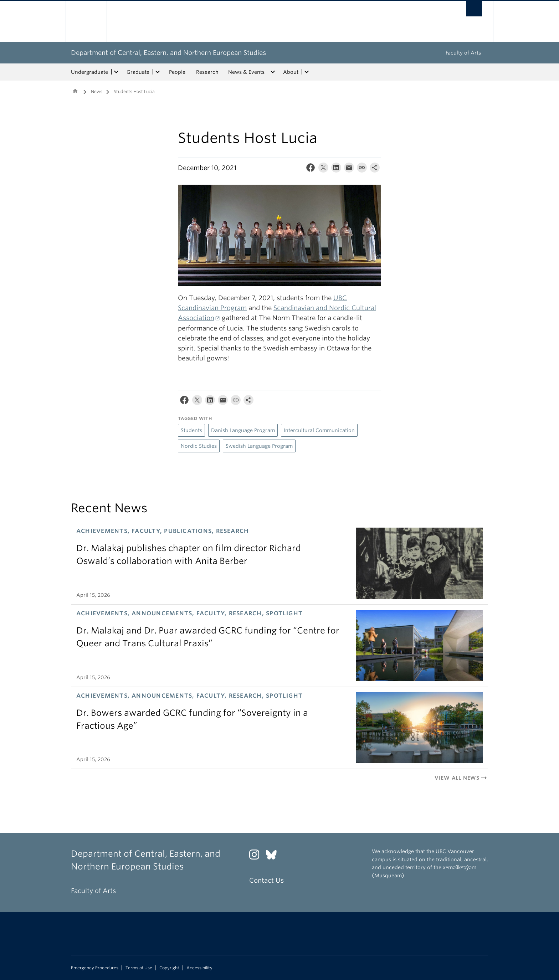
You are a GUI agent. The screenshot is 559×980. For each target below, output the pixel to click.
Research (207, 72)
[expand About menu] (307, 72)
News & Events (246, 72)
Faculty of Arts (463, 53)
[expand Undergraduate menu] (116, 72)
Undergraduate (89, 72)
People (177, 72)
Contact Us (266, 880)
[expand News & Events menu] (273, 72)
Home (75, 91)
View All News (461, 778)
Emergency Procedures (95, 968)
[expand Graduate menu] (158, 72)
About (291, 72)
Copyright (169, 968)
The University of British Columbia (86, 22)
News (97, 91)
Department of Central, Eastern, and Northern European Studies (168, 53)
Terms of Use (139, 968)
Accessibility (199, 968)
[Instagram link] (257, 856)
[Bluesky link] (274, 856)
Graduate (138, 72)
